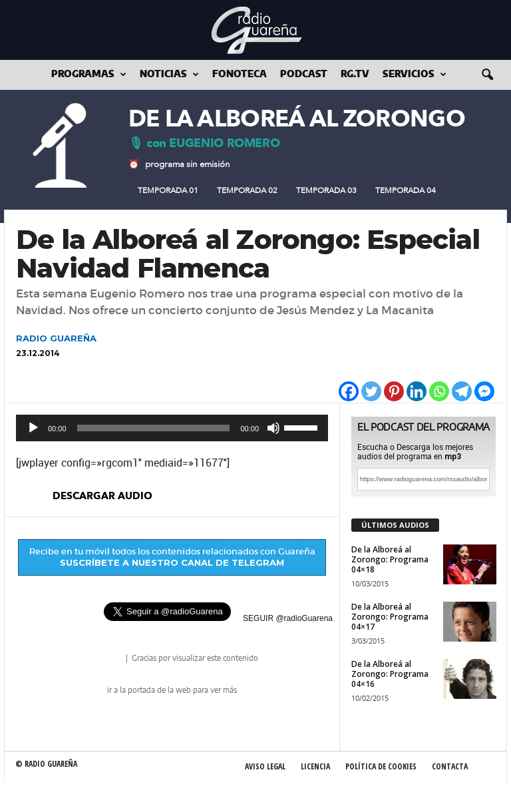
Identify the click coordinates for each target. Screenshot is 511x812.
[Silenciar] (273, 428)
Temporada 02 (247, 190)
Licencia (315, 766)
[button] (487, 75)
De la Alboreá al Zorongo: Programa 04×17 (390, 617)
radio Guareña (105, 659)
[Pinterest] (394, 391)
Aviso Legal (265, 766)
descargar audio (102, 496)
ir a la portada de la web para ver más (172, 690)
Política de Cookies (381, 766)
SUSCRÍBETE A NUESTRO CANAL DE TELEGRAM (172, 562)
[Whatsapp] (439, 391)
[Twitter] (371, 391)
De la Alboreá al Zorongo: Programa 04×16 (390, 674)
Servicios (415, 75)
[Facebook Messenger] (484, 391)
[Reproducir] (33, 428)
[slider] (154, 428)
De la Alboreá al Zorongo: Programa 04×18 (390, 559)
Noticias (169, 75)
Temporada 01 (168, 190)
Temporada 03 (326, 190)
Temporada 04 (406, 190)
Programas (89, 75)
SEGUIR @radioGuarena (288, 618)
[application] (172, 428)
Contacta (450, 766)
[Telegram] (462, 391)
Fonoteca (240, 75)
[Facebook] (349, 391)
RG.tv (355, 75)
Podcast (304, 75)
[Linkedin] (417, 391)
